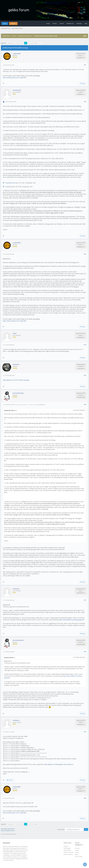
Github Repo (67, 850)
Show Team (79, 857)
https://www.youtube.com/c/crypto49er (15, 78)
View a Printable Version (8, 831)
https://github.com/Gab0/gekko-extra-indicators (59, 764)
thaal (15, 333)
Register (13, 23)
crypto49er (17, 54)
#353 (85, 254)
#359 (85, 732)
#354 (85, 345)
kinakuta (16, 589)
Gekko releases (68, 854)
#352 (85, 101)
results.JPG (9, 187)
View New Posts (6, 28)
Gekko (14, 36)
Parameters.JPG (10, 183)
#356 (85, 404)
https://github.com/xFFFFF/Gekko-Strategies (16, 380)
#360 (85, 798)
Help (86, 23)
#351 (85, 65)
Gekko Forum (6, 36)
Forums (55, 23)
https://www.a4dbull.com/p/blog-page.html (72, 620)
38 (32, 43)
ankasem (16, 364)
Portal (48, 23)
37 (29, 43)
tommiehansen (18, 393)
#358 (85, 652)
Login (5, 23)
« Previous (10, 43)
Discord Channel (69, 852)
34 (19, 43)
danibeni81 (17, 90)
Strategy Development (24, 36)
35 (22, 43)
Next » (36, 43)
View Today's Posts (17, 28)
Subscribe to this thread (8, 829)
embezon (16, 720)
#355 (85, 375)
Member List (70, 23)
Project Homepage (67, 847)
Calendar (79, 23)
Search (62, 23)
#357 (85, 600)
